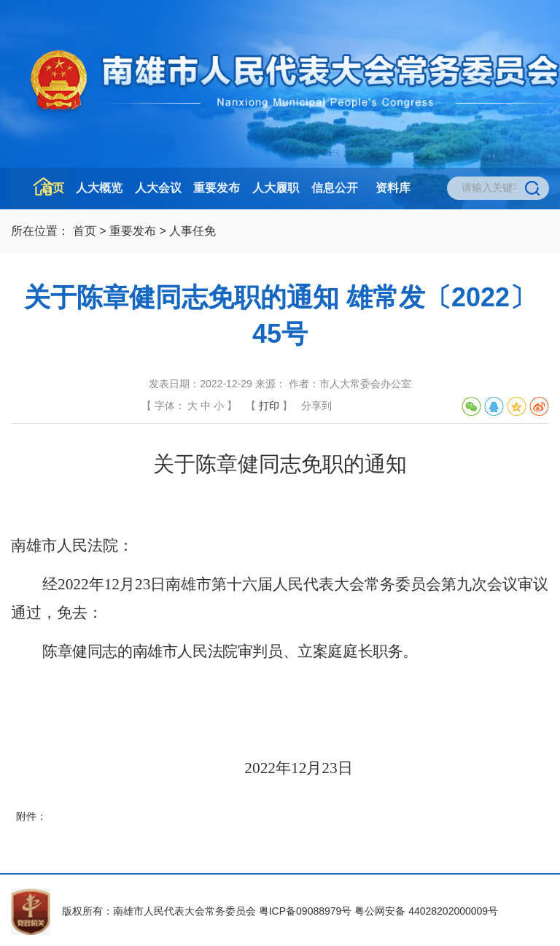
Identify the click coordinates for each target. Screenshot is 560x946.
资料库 (393, 188)
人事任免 (192, 231)
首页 (52, 188)
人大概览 (99, 188)
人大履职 (276, 188)
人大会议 (158, 188)
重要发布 (217, 188)
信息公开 (335, 188)
